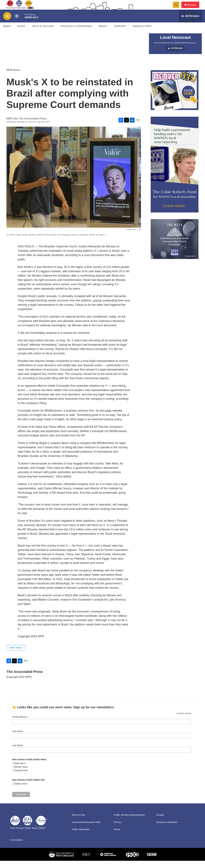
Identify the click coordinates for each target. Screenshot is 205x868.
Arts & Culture (43, 33)
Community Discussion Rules (86, 829)
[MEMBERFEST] (175, 97)
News (7, 33)
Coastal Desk (21, 778)
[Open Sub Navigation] (13, 33)
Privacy (118, 829)
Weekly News (21, 774)
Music (21, 33)
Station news (21, 791)
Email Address (20, 724)
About (103, 33)
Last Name (18, 753)
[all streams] (190, 23)
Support (120, 33)
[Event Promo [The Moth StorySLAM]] (175, 246)
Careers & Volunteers (167, 829)
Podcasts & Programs (76, 33)
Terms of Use (78, 822)
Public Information (81, 837)
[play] (7, 23)
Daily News (20, 771)
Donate (194, 8)
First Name (18, 738)
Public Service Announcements (129, 822)
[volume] (17, 23)
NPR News (13, 77)
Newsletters (142, 33)
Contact (160, 822)
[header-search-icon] (177, 8)
